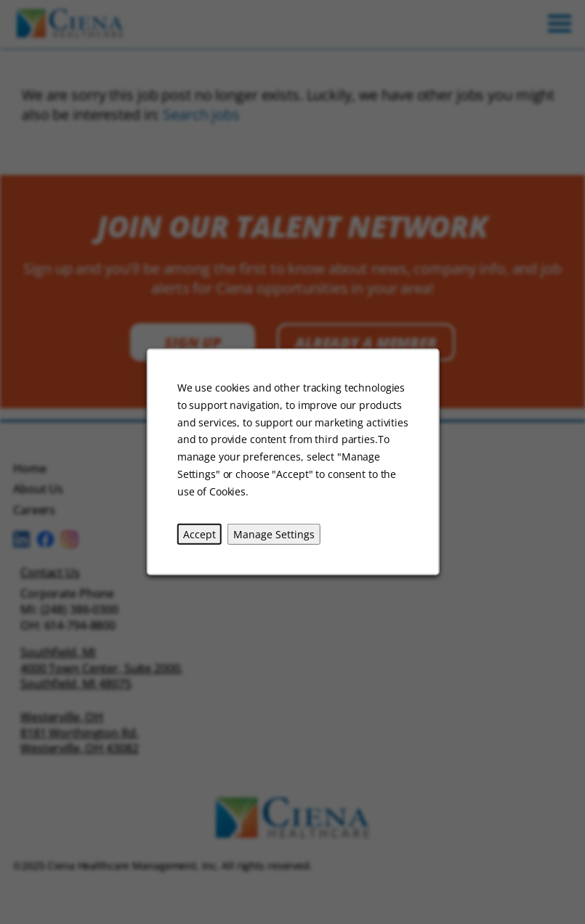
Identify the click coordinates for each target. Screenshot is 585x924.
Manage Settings (273, 534)
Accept (199, 534)
